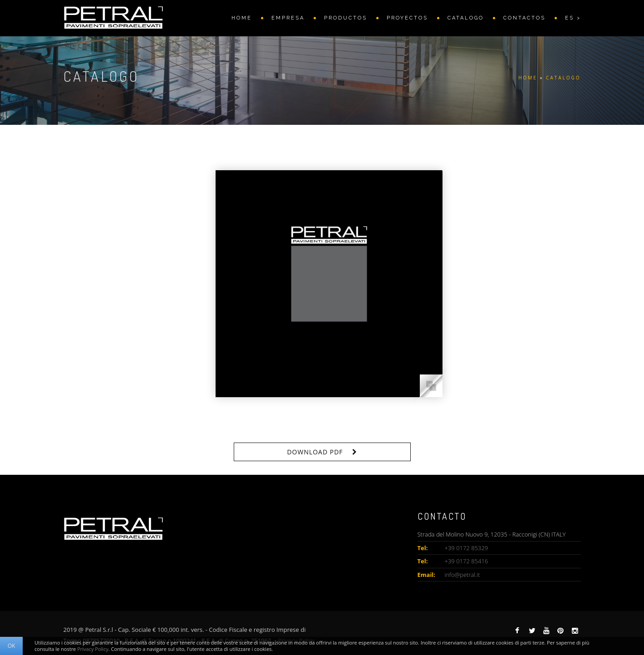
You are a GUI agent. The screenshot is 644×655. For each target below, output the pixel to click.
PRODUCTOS (346, 18)
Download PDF (315, 452)
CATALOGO (466, 18)
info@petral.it (462, 575)
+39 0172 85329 (467, 548)
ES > (573, 18)
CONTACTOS (524, 18)
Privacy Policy (93, 649)
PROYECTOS (407, 18)
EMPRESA (288, 18)
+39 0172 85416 (467, 561)
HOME (242, 18)
